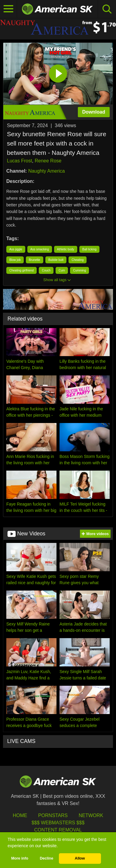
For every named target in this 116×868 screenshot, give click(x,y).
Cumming (79, 270)
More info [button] (20, 858)
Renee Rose (48, 161)
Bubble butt (56, 260)
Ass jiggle (16, 249)
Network (91, 815)
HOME (20, 815)
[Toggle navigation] (9, 9)
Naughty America (47, 171)
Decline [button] (46, 858)
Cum (62, 270)
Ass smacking (40, 249)
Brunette (35, 260)
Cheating (78, 260)
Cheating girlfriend (21, 270)
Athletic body (66, 249)
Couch (46, 270)
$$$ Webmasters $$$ (58, 823)
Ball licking (89, 249)
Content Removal (58, 830)
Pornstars (53, 815)
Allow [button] (80, 858)
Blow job (15, 260)
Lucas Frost (20, 161)
